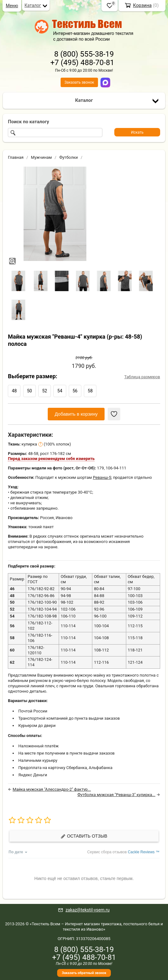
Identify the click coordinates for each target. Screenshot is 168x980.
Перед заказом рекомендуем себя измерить (51, 459)
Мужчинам (41, 157)
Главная (16, 157)
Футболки (69, 157)
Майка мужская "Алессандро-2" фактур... (52, 789)
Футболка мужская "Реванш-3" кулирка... (116, 795)
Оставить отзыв (84, 836)
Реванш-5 (102, 477)
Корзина (142, 5)
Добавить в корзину (76, 414)
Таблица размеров (142, 377)
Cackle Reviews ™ (144, 852)
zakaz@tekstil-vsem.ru (88, 910)
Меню (12, 6)
